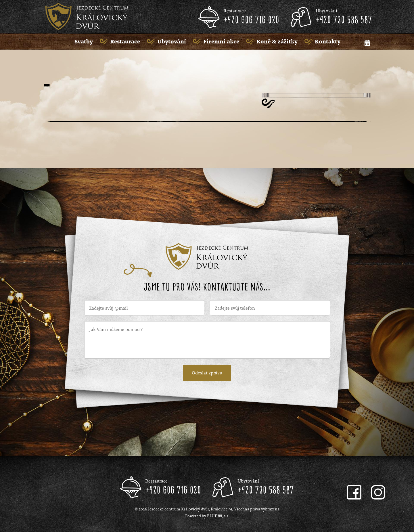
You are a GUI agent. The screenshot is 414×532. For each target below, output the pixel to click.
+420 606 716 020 (251, 20)
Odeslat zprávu (207, 372)
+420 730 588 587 (344, 20)
